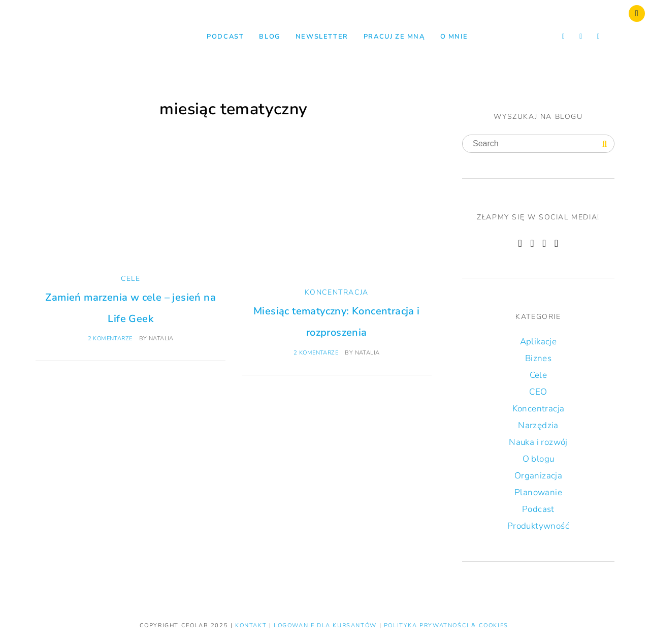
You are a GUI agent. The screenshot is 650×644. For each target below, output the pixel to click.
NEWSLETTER (322, 37)
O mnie (454, 37)
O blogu (539, 459)
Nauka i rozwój (538, 442)
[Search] (605, 144)
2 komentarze (110, 339)
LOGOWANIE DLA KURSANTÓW (326, 625)
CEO (538, 392)
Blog (269, 37)
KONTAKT (252, 625)
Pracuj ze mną (394, 37)
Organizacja (538, 476)
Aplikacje (539, 342)
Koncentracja (337, 292)
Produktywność (538, 526)
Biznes (538, 358)
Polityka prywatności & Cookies (446, 625)
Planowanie (538, 492)
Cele (131, 279)
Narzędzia (538, 425)
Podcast (225, 37)
